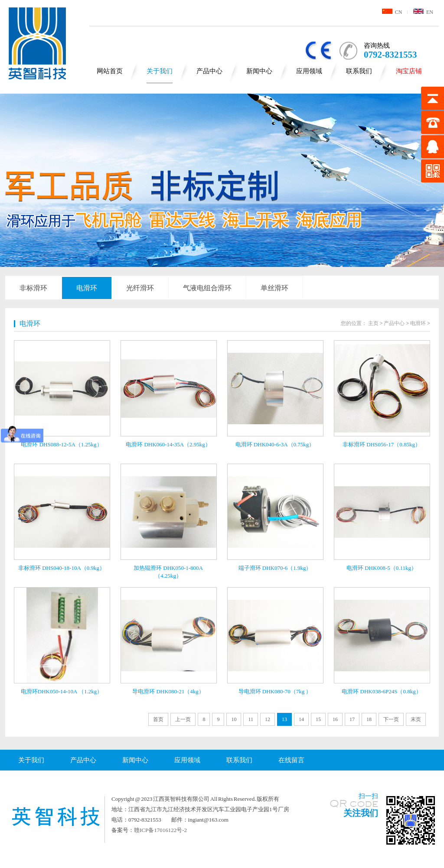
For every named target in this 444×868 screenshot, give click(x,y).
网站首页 (110, 71)
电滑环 (87, 288)
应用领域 (309, 71)
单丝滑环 (274, 288)
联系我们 (359, 71)
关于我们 (160, 71)
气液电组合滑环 (207, 288)
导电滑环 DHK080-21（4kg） (168, 691)
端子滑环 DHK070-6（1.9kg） (275, 568)
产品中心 (209, 71)
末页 (416, 719)
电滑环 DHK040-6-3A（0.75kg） (275, 444)
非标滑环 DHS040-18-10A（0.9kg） (62, 568)
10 (234, 719)
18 (369, 719)
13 (284, 719)
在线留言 (291, 760)
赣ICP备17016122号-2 (160, 830)
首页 (158, 719)
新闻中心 (259, 71)
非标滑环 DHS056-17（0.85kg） (382, 444)
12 (268, 719)
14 (301, 719)
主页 (373, 323)
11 (251, 719)
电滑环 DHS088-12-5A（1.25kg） (61, 444)
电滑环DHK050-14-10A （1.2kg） (62, 691)
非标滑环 (33, 288)
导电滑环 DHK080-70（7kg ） (275, 691)
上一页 (183, 719)
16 (335, 719)
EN (423, 12)
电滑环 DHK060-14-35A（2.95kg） (168, 444)
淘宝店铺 (409, 71)
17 (352, 719)
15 (318, 719)
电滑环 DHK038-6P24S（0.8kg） (381, 691)
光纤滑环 (140, 288)
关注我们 (361, 813)
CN (392, 12)
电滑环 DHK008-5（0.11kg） (382, 568)
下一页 (391, 719)
